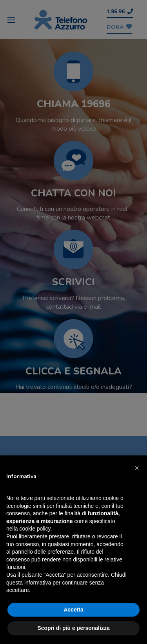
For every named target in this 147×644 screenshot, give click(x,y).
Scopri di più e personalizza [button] (73, 628)
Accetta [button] (73, 610)
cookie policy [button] (35, 529)
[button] (137, 468)
